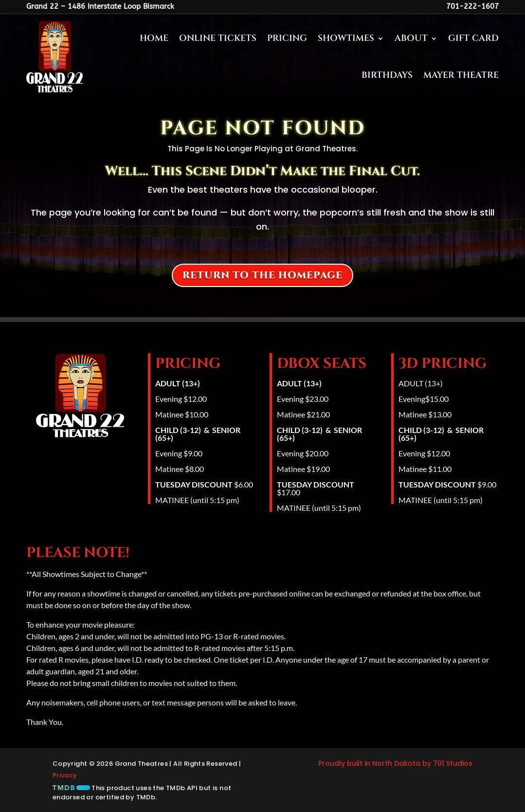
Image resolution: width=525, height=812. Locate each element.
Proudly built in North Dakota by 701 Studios (395, 763)
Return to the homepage (262, 275)
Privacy (65, 775)
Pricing (287, 38)
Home (154, 38)
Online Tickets (218, 38)
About (411, 38)
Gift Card (473, 38)
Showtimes (346, 38)
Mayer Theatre (461, 75)
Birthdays (387, 75)
